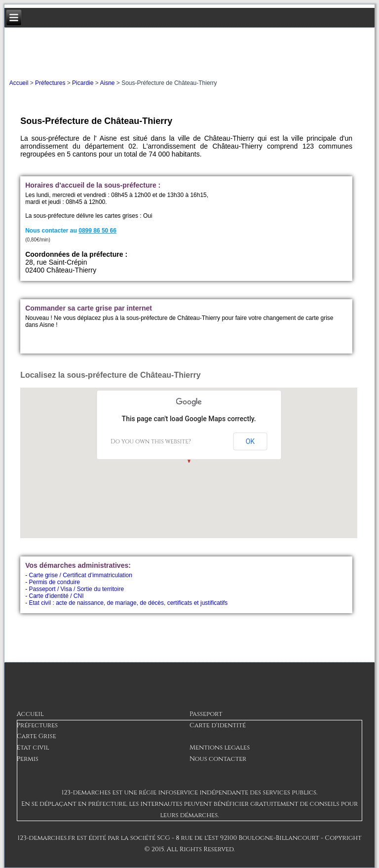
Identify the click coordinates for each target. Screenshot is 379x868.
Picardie (83, 83)
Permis (28, 759)
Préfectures (50, 83)
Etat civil (33, 748)
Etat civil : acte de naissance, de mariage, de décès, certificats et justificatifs (129, 603)
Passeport (206, 714)
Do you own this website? (151, 441)
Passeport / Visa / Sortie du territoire (77, 589)
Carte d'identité (218, 725)
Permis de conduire (55, 582)
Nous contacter (218, 759)
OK (250, 441)
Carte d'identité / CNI (57, 596)
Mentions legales (220, 748)
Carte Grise (37, 736)
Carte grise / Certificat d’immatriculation (81, 575)
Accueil (19, 83)
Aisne (107, 83)
